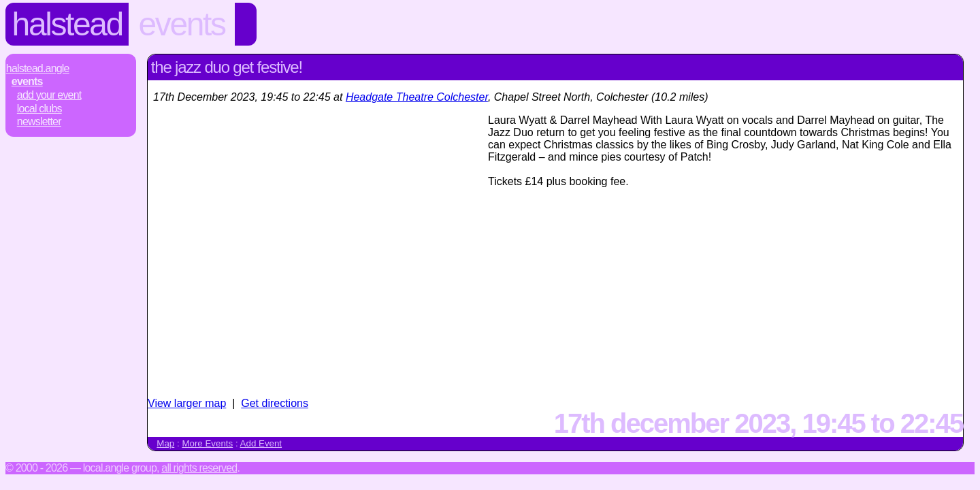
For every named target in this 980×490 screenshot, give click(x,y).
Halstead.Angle (38, 68)
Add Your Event (49, 95)
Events (182, 24)
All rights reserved (199, 468)
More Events (207, 443)
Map (165, 443)
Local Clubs (39, 109)
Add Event (261, 443)
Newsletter (39, 121)
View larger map (187, 403)
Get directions (275, 403)
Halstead (67, 24)
